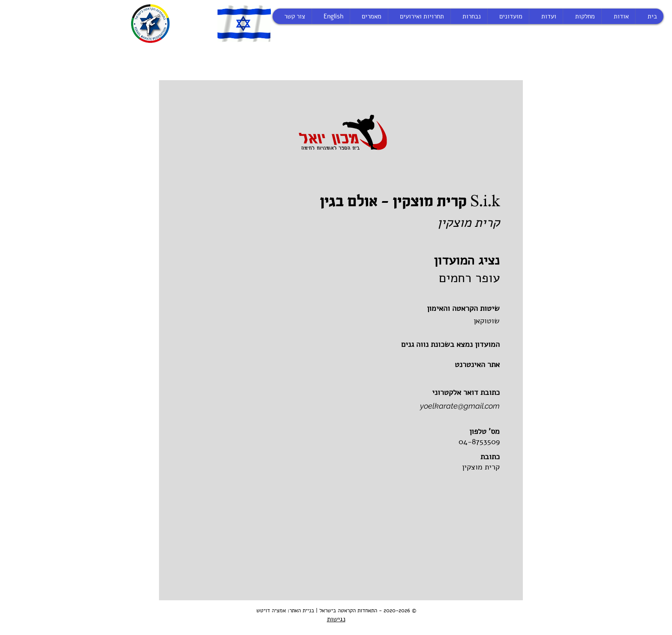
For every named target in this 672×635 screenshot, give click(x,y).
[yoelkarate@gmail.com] (412, 406)
